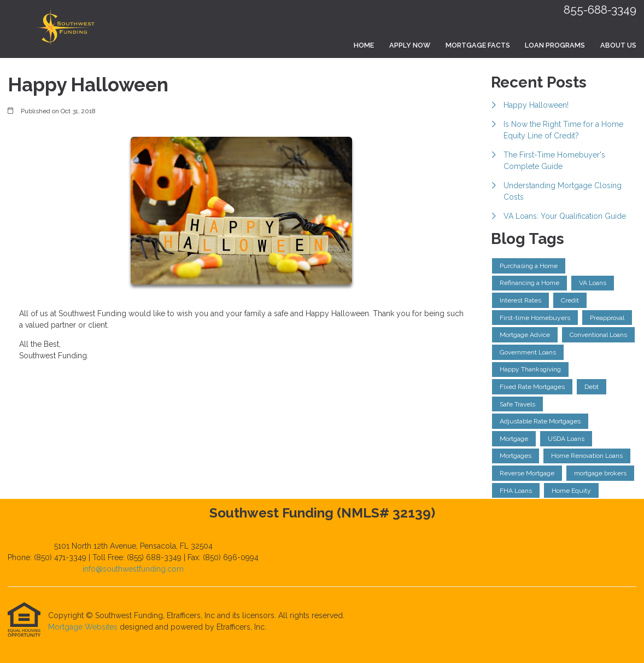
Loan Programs (555, 45)
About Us (618, 45)
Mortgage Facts (478, 45)
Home (364, 45)
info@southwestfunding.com (133, 569)
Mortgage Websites (84, 627)
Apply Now (410, 45)
